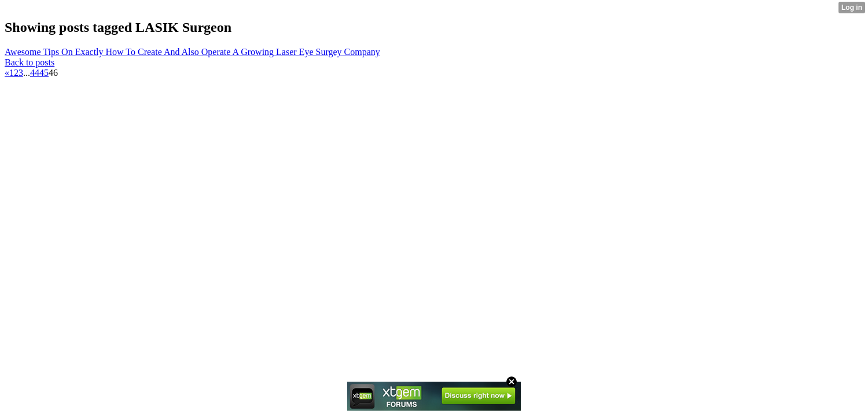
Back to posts (30, 62)
